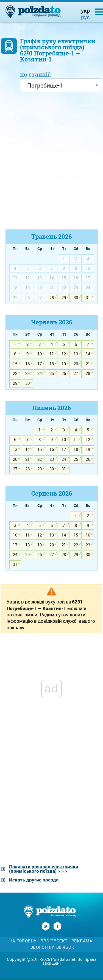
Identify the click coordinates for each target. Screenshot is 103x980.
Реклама (82, 941)
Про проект (54, 941)
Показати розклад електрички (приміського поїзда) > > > (44, 869)
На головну (23, 941)
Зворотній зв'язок (52, 947)
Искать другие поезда (34, 880)
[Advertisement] (51, 166)
